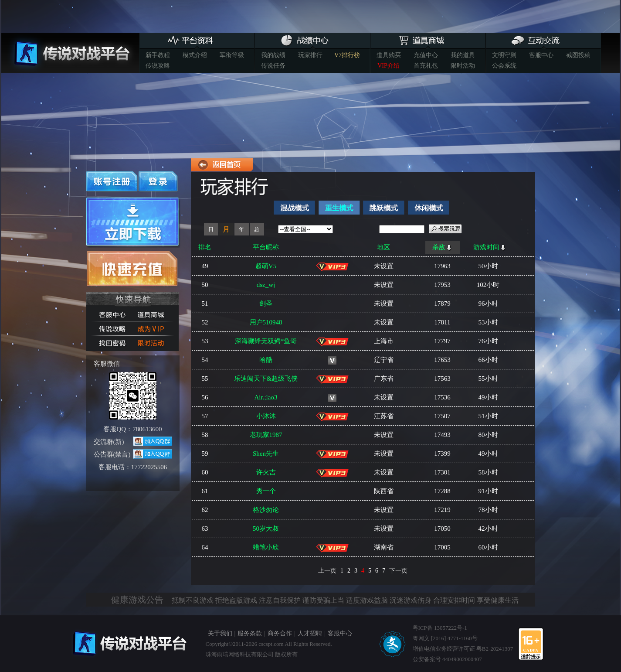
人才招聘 (310, 633)
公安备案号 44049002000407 (447, 659)
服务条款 (250, 633)
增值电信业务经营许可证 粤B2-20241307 (463, 649)
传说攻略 (158, 66)
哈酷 (266, 360)
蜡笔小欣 (266, 547)
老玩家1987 (266, 435)
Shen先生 (266, 454)
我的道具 (463, 55)
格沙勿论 (266, 510)
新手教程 (158, 55)
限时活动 (463, 66)
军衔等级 (232, 55)
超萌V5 (266, 266)
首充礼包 (426, 66)
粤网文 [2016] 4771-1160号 (445, 638)
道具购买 (389, 55)
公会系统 (504, 66)
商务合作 (280, 633)
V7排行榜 (347, 55)
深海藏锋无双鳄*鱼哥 (266, 341)
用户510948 (266, 322)
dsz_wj (266, 285)
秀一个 (266, 491)
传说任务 (273, 66)
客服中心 (541, 55)
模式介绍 (195, 55)
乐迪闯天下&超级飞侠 (266, 379)
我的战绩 (273, 55)
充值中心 (426, 55)
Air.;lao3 (266, 397)
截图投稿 (578, 55)
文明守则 (504, 55)
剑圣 (266, 304)
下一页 (398, 571)
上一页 (327, 571)
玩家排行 (310, 55)
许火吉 (266, 472)
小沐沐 (266, 416)
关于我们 (220, 633)
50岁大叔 (266, 529)
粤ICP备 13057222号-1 (440, 628)
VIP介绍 (389, 66)
